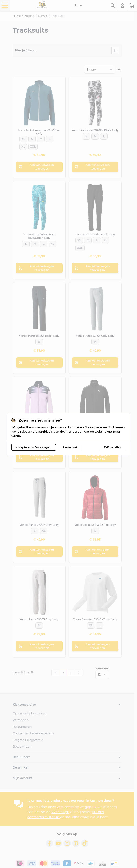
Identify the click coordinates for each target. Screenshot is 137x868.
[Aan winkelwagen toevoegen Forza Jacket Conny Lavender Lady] (39, 457)
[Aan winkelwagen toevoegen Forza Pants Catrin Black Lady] (95, 268)
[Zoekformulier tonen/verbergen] (113, 6)
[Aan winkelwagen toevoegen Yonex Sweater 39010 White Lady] (95, 646)
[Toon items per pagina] (102, 675)
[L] (50, 138)
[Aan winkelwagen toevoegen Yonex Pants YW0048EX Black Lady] (95, 167)
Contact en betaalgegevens (33, 733)
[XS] (23, 138)
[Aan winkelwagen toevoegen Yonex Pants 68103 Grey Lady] (95, 362)
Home (17, 16)
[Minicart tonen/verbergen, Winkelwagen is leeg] (132, 6)
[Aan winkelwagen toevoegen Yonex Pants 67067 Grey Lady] (39, 552)
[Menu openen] (5, 5)
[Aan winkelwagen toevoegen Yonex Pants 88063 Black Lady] (39, 362)
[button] (67, 705)
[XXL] (33, 146)
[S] (32, 138)
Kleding (29, 16)
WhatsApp (61, 812)
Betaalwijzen (22, 747)
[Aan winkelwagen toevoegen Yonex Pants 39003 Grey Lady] (39, 646)
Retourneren (22, 727)
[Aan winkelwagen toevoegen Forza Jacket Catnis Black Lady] (95, 457)
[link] (56, 672)
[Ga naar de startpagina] (42, 5)
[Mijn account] (123, 6)
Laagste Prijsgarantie (28, 740)
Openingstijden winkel (30, 713)
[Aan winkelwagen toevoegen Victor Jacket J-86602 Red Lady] (95, 552)
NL (78, 6)
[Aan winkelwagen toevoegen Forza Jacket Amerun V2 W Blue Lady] (39, 167)
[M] (41, 138)
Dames (43, 16)
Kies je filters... (26, 50)
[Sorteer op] (100, 70)
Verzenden (21, 720)
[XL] (23, 146)
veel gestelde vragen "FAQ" (79, 807)
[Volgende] (79, 672)
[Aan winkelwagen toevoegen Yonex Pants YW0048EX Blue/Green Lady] (39, 268)
